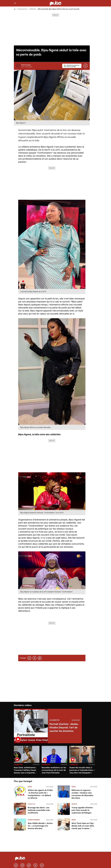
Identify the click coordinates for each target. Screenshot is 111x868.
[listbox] (55, 761)
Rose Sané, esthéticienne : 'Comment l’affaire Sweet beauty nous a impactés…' (25, 770)
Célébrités (33, 9)
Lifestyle (31, 804)
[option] (27, 761)
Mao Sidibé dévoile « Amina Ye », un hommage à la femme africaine (40, 826)
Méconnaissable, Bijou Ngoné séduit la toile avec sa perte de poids (59, 9)
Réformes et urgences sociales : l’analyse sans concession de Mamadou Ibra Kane (82, 794)
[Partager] (85, 66)
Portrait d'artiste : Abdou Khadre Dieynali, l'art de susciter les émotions (64, 727)
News (30, 787)
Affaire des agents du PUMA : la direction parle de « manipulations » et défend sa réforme (40, 794)
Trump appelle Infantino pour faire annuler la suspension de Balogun (82, 810)
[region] (55, 761)
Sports (74, 804)
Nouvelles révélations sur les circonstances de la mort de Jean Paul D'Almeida (54, 770)
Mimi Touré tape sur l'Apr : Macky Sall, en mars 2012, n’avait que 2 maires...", (83, 826)
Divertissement (22, 9)
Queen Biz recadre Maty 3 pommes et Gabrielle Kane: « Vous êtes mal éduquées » (82, 770)
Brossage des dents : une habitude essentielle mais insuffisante (39, 810)
